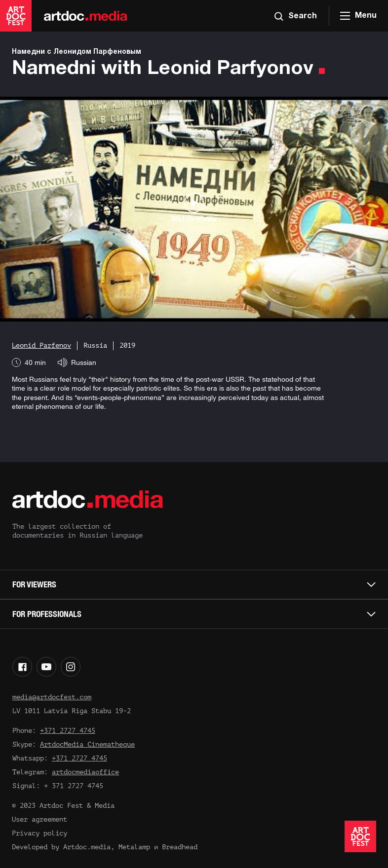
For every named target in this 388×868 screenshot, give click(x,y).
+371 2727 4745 (68, 731)
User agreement (39, 819)
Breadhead (180, 847)
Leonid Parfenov (41, 345)
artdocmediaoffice (85, 772)
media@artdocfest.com (52, 697)
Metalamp (134, 847)
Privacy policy (39, 833)
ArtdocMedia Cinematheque (87, 744)
